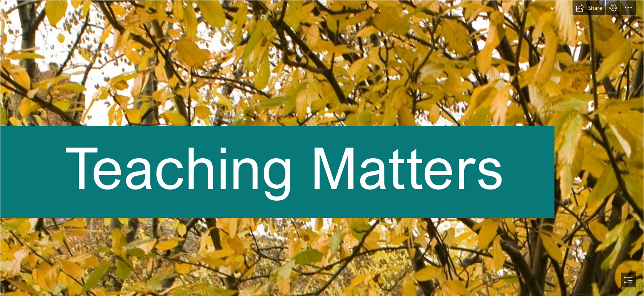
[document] (322, 148)
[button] (589, 8)
